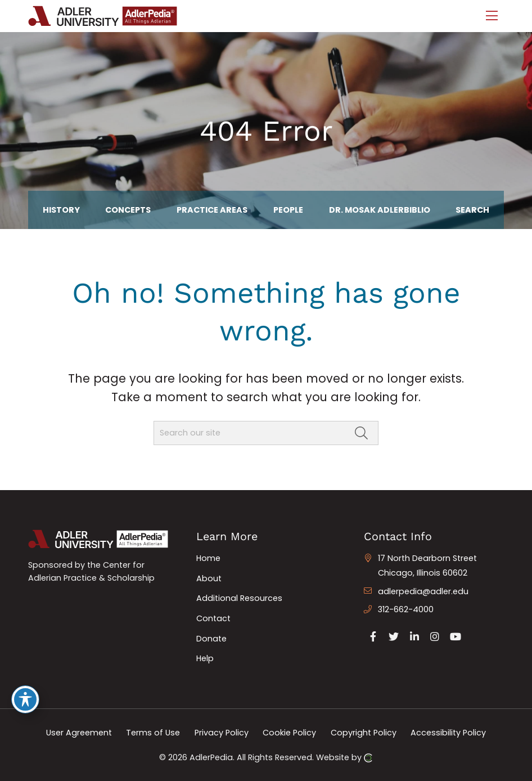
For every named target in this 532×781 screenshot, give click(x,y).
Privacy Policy (222, 733)
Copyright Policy (364, 733)
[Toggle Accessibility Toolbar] (25, 699)
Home (208, 558)
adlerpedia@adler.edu (423, 591)
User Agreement (79, 733)
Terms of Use (153, 733)
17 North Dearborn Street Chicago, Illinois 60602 (427, 565)
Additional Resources (239, 598)
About (209, 578)
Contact (213, 618)
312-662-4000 (406, 609)
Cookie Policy (289, 733)
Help (205, 658)
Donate (211, 639)
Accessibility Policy (448, 733)
